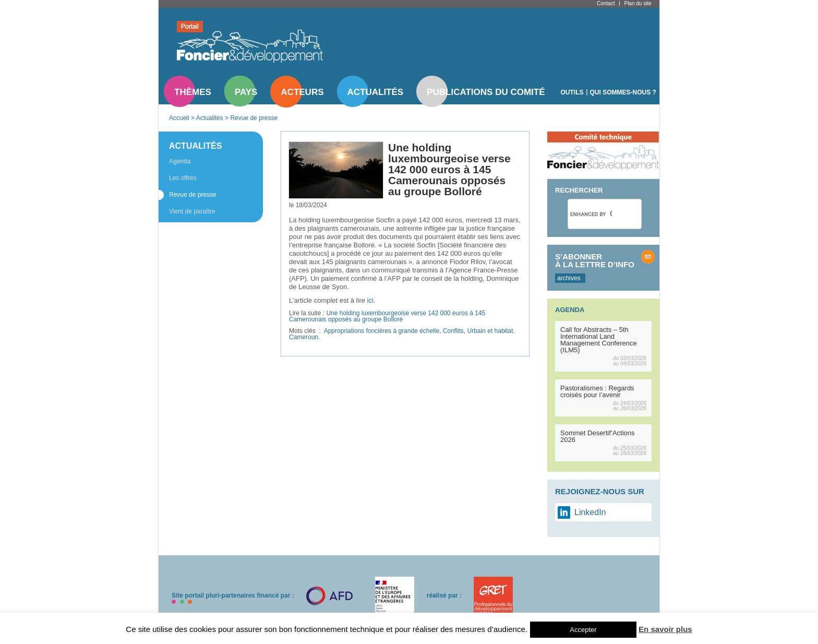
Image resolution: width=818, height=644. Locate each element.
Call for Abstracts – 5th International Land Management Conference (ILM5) (599, 340)
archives (569, 278)
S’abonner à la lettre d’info (595, 260)
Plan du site (637, 3)
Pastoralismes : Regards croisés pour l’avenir (597, 391)
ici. (371, 300)
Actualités (376, 92)
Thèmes (193, 92)
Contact (606, 3)
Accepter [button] (583, 630)
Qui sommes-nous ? (623, 92)
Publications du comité (486, 92)
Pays (246, 92)
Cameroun (304, 337)
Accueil (179, 118)
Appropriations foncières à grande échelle (382, 331)
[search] (591, 214)
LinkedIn (590, 512)
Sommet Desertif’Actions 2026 (598, 436)
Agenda (180, 161)
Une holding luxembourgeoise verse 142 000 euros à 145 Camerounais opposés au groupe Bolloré (387, 316)
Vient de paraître (192, 211)
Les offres (183, 178)
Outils (572, 92)
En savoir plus (665, 629)
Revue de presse (254, 118)
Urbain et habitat (490, 331)
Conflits (453, 331)
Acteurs (302, 92)
